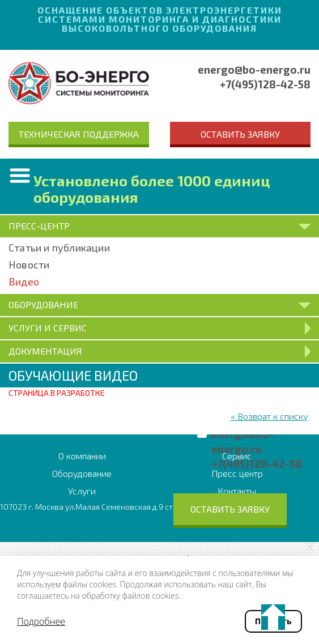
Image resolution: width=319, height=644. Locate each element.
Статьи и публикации (59, 248)
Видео (24, 282)
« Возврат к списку (269, 416)
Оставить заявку (240, 134)
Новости (29, 265)
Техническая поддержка (79, 134)
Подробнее (41, 621)
